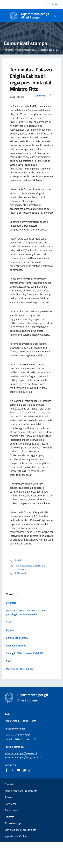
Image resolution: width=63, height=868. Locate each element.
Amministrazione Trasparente (21, 791)
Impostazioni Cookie (16, 836)
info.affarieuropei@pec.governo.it (23, 757)
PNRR (16, 561)
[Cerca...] (56, 16)
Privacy (9, 797)
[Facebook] (7, 770)
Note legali (10, 804)
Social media (11, 810)
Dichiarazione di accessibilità (20, 830)
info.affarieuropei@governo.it (21, 753)
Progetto (9, 817)
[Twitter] (12, 770)
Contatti (9, 784)
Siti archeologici (13, 823)
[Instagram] (24, 770)
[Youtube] (18, 770)
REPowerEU (19, 574)
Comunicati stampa (28, 50)
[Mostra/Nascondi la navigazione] (5, 15)
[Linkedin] (30, 770)
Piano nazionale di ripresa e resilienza (27, 567)
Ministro (9, 50)
